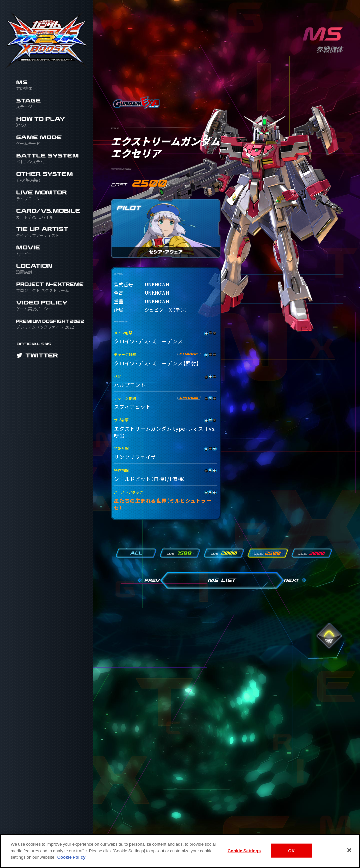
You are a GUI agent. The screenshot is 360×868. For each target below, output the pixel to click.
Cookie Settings (244, 856)
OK (292, 856)
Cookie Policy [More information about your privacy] (71, 863)
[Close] (349, 856)
